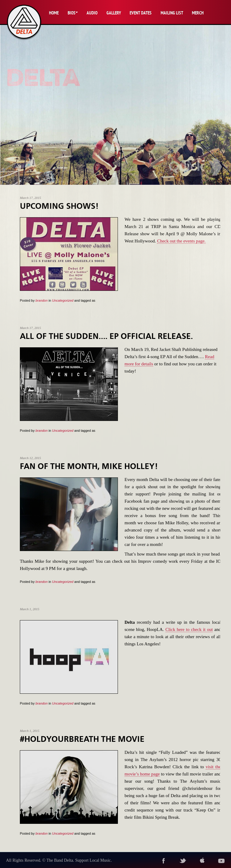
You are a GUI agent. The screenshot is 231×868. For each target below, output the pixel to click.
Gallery (114, 13)
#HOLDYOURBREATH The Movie (82, 739)
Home (54, 13)
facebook (164, 861)
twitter (183, 861)
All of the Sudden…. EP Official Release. (106, 336)
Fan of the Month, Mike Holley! (89, 466)
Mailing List (172, 13)
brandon (42, 300)
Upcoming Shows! (59, 206)
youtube (221, 861)
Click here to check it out (189, 629)
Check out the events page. (181, 241)
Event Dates (141, 13)
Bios (72, 13)
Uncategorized (63, 300)
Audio (92, 13)
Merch (198, 13)
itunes (202, 861)
